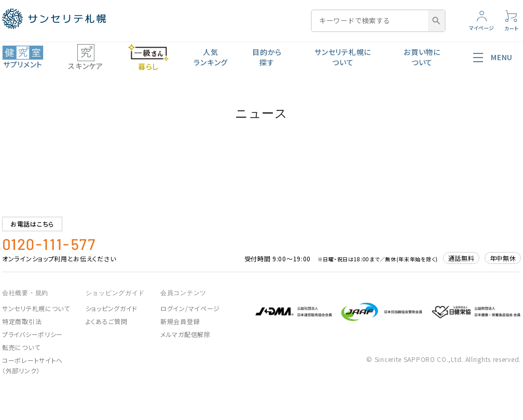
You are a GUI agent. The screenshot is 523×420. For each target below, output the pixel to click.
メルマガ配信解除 (185, 334)
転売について (21, 347)
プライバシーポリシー (32, 334)
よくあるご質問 (107, 321)
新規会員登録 (180, 321)
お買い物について (422, 57)
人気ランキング (211, 57)
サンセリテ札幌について (343, 57)
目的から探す (267, 57)
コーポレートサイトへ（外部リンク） (32, 365)
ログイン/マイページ (190, 308)
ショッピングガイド (112, 308)
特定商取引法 (22, 321)
